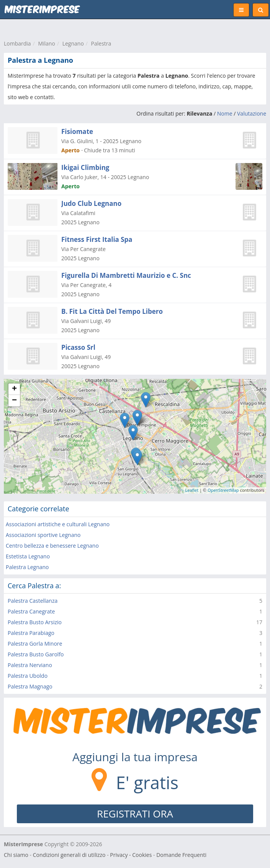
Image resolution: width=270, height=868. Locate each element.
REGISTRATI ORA (135, 814)
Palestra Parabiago (31, 633)
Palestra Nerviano (30, 665)
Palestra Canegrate (31, 611)
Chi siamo (16, 855)
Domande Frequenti (181, 855)
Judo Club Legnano (91, 203)
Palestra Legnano (27, 567)
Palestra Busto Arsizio (35, 622)
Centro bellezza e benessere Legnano (52, 546)
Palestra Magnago (30, 686)
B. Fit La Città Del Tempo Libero (112, 311)
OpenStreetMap (223, 490)
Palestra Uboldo (28, 676)
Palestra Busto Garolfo (36, 654)
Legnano (73, 43)
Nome (225, 113)
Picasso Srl (78, 347)
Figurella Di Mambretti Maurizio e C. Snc (126, 275)
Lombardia (17, 43)
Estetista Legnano (28, 556)
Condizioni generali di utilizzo (69, 855)
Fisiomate (77, 131)
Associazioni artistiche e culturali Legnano (58, 524)
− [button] (14, 401)
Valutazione (252, 113)
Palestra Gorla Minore (35, 644)
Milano (46, 43)
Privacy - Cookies (131, 855)
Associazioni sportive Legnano (43, 535)
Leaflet (192, 490)
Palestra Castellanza (33, 601)
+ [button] (14, 389)
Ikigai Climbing (85, 167)
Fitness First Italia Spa (97, 239)
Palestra (101, 43)
